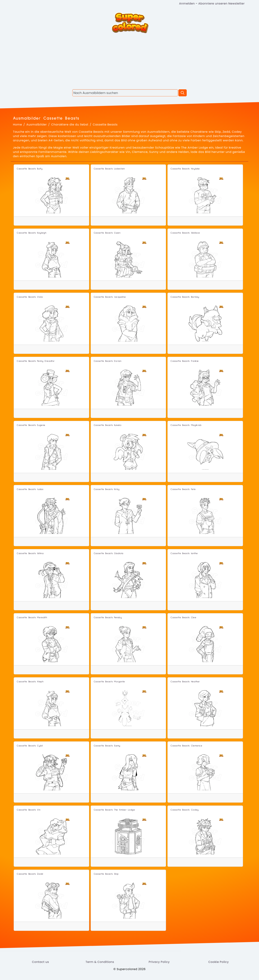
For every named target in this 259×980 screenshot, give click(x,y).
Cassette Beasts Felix (183, 489)
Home (17, 125)
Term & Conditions (100, 962)
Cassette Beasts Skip (106, 874)
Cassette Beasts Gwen (107, 233)
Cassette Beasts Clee (183, 618)
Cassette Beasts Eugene (31, 425)
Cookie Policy (219, 962)
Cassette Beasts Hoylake (185, 169)
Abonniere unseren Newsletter (221, 4)
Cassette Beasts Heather (185, 682)
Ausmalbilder (37, 125)
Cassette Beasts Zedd (30, 874)
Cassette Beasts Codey (185, 810)
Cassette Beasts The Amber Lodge (114, 810)
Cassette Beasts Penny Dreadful (35, 361)
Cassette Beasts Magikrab (186, 425)
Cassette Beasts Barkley (185, 297)
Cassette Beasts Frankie (185, 361)
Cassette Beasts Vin (29, 810)
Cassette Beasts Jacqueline (110, 297)
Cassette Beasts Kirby (107, 489)
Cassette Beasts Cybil (30, 746)
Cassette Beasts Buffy (30, 169)
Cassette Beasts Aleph (30, 682)
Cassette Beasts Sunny (107, 746)
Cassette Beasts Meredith (32, 618)
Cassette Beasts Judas (30, 489)
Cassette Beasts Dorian (108, 361)
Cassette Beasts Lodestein (109, 169)
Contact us (40, 962)
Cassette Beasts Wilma (30, 553)
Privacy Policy (159, 962)
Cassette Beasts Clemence (186, 746)
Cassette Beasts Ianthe (184, 553)
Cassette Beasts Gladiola (109, 553)
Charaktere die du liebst (70, 125)
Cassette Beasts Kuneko (108, 425)
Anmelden (187, 4)
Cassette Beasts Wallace (185, 233)
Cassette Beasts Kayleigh (31, 233)
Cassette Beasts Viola (30, 297)
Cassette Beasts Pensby (108, 618)
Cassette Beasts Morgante (109, 682)
